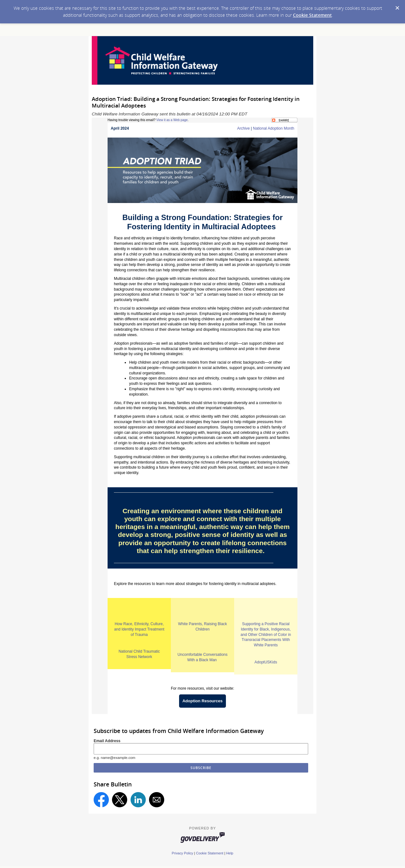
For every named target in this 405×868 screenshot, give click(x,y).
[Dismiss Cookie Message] (397, 6)
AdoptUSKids (266, 662)
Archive (243, 128)
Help (230, 853)
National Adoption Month (274, 128)
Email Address (107, 741)
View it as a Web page (172, 120)
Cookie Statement (312, 15)
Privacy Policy (183, 853)
